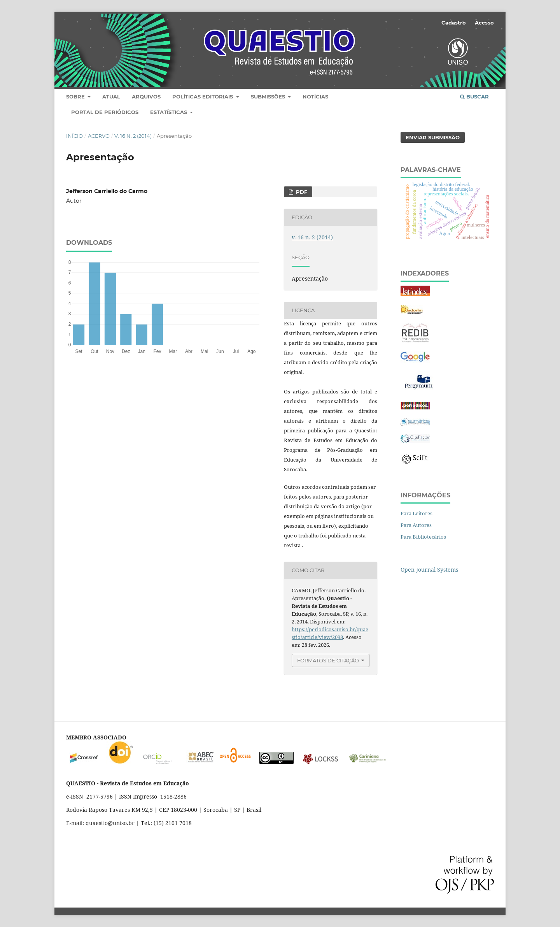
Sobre (76, 97)
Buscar (474, 97)
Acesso (484, 23)
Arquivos (146, 97)
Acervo (99, 136)
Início (74, 136)
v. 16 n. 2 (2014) (133, 136)
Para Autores (416, 525)
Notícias (315, 97)
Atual (111, 97)
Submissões (269, 97)
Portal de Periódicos (105, 112)
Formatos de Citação (328, 660)
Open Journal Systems (429, 570)
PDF (301, 192)
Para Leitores (416, 513)
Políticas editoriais (203, 97)
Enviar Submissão (433, 137)
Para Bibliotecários (423, 537)
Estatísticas (169, 112)
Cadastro (454, 23)
